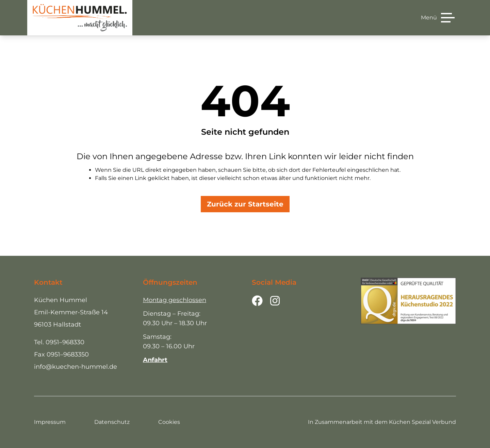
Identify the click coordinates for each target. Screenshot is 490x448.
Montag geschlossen (175, 300)
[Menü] (438, 18)
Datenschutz (112, 422)
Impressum (50, 422)
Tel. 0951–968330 (59, 342)
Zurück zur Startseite (245, 204)
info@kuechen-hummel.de (76, 367)
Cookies (169, 422)
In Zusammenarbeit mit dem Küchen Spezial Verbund (382, 422)
